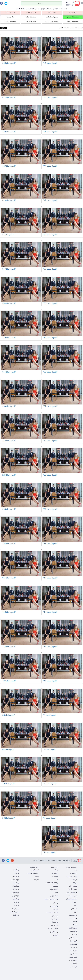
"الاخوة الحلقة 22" (9, 475)
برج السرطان (15, 880)
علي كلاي (74, 909)
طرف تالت (54, 873)
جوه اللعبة (55, 919)
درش (75, 906)
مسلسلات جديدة (72, 868)
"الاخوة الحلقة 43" (9, 166)
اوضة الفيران (54, 889)
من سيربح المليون (33, 873)
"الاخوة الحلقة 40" (50, 235)
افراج (75, 912)
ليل (76, 870)
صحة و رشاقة (10, 13)
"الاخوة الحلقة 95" (9, 578)
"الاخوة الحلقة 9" (50, 715)
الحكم (37, 876)
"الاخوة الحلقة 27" (50, 406)
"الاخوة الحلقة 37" (9, 269)
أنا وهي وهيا (73, 915)
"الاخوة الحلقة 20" (9, 509)
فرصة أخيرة (73, 954)
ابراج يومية (73, 13)
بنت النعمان (73, 960)
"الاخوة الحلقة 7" (50, 750)
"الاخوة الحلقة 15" (50, 612)
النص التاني (73, 944)
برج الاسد (16, 883)
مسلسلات (70, 28)
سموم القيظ (73, 928)
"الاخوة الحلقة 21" (50, 509)
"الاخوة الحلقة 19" (50, 544)
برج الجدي (16, 899)
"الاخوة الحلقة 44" (50, 166)
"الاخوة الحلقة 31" (9, 372)
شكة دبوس (54, 896)
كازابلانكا (55, 876)
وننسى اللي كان (72, 876)
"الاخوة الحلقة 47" (9, 98)
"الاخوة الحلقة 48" (50, 98)
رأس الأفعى (73, 951)
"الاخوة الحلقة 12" (9, 647)
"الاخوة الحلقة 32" (50, 372)
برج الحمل (16, 870)
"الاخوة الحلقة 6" (8, 750)
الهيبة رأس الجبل (72, 893)
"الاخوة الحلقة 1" (50, 853)
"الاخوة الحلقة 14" (9, 612)
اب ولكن (74, 947)
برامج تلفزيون (31, 22)
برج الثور (17, 873)
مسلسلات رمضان (73, 17)
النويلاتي (74, 922)
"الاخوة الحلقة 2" (8, 818)
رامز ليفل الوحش (72, 899)
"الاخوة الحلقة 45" (9, 132)
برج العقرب (16, 893)
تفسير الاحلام (15, 912)
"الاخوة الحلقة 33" (9, 338)
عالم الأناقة (52, 13)
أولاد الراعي (73, 967)
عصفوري (55, 886)
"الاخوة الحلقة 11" (50, 681)
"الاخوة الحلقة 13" (50, 647)
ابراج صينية (16, 909)
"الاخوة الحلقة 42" (50, 200)
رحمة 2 (75, 902)
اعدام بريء (55, 916)
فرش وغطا (54, 925)
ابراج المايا (16, 915)
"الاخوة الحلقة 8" (8, 715)
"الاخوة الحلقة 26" (9, 406)
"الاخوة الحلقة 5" (50, 784)
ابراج (18, 868)
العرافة (36, 880)
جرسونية (55, 922)
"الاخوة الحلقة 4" (8, 784)
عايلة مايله (74, 931)
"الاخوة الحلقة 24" (9, 441)
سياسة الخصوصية (31, 9)
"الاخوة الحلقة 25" (50, 441)
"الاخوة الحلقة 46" (50, 132)
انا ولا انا (74, 935)
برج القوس (16, 896)
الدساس (55, 935)
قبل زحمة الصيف (52, 912)
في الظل (74, 880)
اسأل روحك (73, 918)
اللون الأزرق (73, 941)
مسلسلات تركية (31, 17)
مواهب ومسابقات (52, 22)
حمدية (75, 925)
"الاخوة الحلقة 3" (50, 818)
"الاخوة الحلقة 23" (50, 475)
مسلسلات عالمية (10, 22)
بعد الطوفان (54, 932)
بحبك (56, 870)
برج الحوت (16, 906)
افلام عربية (10, 17)
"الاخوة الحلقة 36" (50, 304)
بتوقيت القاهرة (53, 929)
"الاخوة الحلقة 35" (9, 304)
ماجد (56, 880)
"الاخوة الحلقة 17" (50, 578)
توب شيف (35, 870)
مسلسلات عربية (73, 22)
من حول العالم (31, 13)
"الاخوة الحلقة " (8, 235)
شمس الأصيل (72, 889)
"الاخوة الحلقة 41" (9, 200)
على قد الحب (73, 938)
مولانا (75, 883)
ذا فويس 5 (73, 873)
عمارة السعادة (73, 896)
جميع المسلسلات (52, 17)
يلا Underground (52, 883)
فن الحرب (74, 964)
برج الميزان (16, 889)
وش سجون (54, 906)
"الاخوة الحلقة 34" (50, 338)
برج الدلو (17, 902)
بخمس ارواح (73, 886)
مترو (56, 893)
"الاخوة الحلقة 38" (50, 269)
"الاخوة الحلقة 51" (50, 63)
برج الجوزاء (16, 876)
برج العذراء (16, 886)
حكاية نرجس (73, 957)
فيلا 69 (55, 909)
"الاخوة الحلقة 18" (9, 544)
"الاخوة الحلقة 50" (9, 63)
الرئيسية (80, 28)
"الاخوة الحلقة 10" (9, 681)
